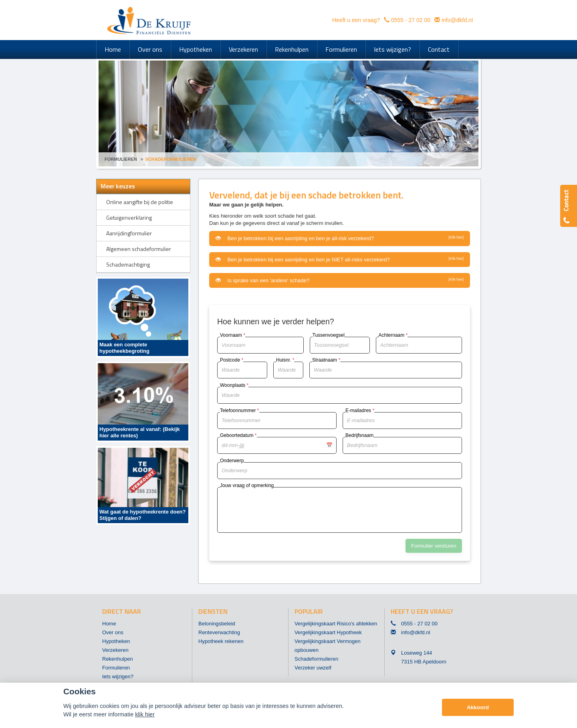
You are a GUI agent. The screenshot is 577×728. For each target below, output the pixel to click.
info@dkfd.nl (457, 20)
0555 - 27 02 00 (411, 20)
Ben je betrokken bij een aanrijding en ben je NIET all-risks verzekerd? (340, 259)
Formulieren (121, 159)
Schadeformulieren (171, 159)
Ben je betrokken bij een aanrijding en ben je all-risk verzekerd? (340, 238)
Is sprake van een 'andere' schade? (340, 280)
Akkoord (478, 707)
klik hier (145, 714)
